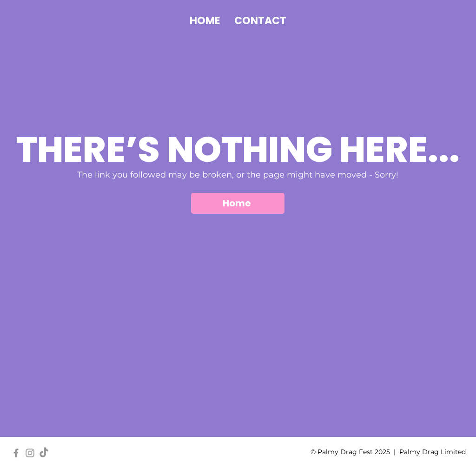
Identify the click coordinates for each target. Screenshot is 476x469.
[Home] (238, 203)
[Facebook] (16, 453)
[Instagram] (30, 453)
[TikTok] (44, 453)
